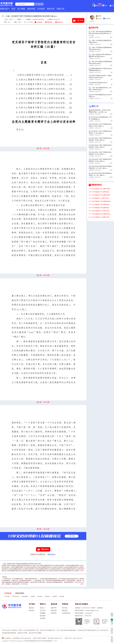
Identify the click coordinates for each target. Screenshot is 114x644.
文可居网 (7, 596)
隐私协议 (65, 610)
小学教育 (33, 596)
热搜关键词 (20, 593)
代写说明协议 (66, 613)
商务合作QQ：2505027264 (83, 616)
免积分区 (51, 9)
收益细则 (43, 616)
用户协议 (65, 608)
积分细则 (43, 618)
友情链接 (8, 593)
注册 (112, 5)
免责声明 (54, 613)
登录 (105, 6)
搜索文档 (39, 4)
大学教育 (54, 596)
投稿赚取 (43, 613)
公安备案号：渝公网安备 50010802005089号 (17, 638)
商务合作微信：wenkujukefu (84, 613)
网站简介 (32, 608)
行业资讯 (41, 9)
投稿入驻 (61, 9)
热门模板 (21, 9)
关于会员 (43, 610)
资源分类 (5, 9)
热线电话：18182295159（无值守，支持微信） (89, 608)
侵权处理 (54, 610)
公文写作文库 (15, 596)
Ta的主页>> (92, 21)
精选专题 (31, 9)
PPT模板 (62, 596)
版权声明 (54, 608)
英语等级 (40, 596)
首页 (13, 9)
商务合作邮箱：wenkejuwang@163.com (87, 610)
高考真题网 (25, 596)
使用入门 (43, 608)
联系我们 (32, 610)
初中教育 (47, 596)
